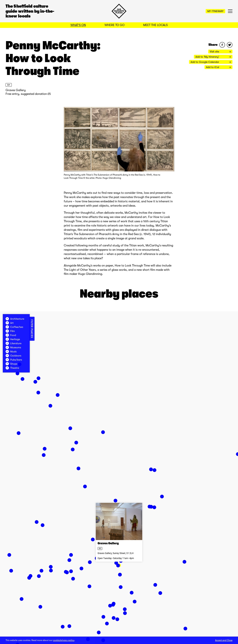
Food (11, 335)
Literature (13, 343)
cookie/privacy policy (64, 640)
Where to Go (115, 25)
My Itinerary (215, 11)
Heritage (13, 339)
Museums (13, 347)
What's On (78, 25)
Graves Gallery (16, 90)
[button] (107, 624)
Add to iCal (218, 67)
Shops (11, 364)
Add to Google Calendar (211, 62)
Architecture (15, 319)
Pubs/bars (14, 360)
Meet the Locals (155, 25)
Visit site (220, 52)
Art (9, 85)
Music (11, 351)
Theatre (12, 368)
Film (10, 331)
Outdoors (13, 356)
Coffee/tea (14, 327)
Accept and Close (224, 640)
